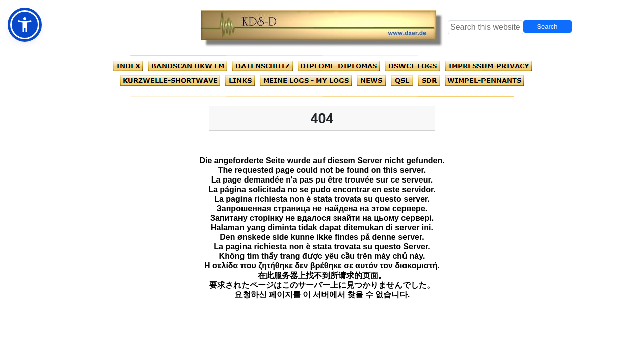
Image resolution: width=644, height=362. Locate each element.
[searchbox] (486, 27)
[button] (25, 25)
